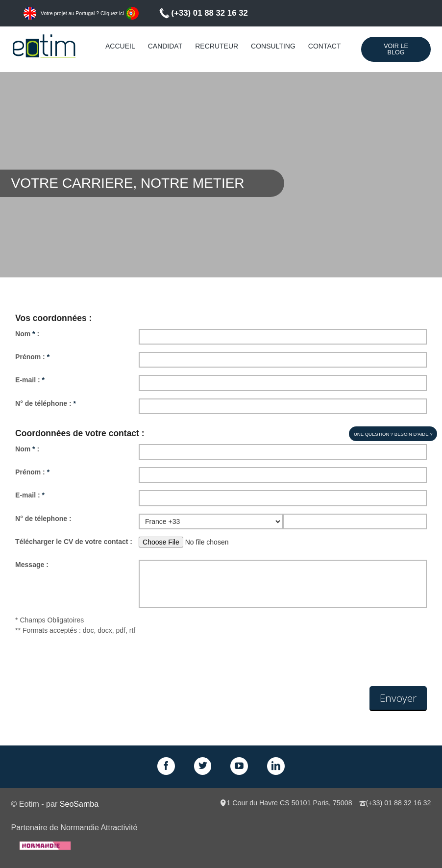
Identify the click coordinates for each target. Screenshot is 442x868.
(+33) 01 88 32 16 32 (210, 13)
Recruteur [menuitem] (217, 46)
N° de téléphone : (46, 403)
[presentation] (90, 662)
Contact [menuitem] (325, 46)
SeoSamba (79, 804)
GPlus (239, 766)
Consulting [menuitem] (273, 46)
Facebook (166, 766)
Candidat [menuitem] (165, 46)
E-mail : (30, 380)
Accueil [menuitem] (120, 46)
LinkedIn (276, 766)
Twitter (203, 766)
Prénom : (32, 357)
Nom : (27, 334)
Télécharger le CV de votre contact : (74, 542)
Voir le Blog (396, 49)
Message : (32, 565)
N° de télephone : (43, 519)
